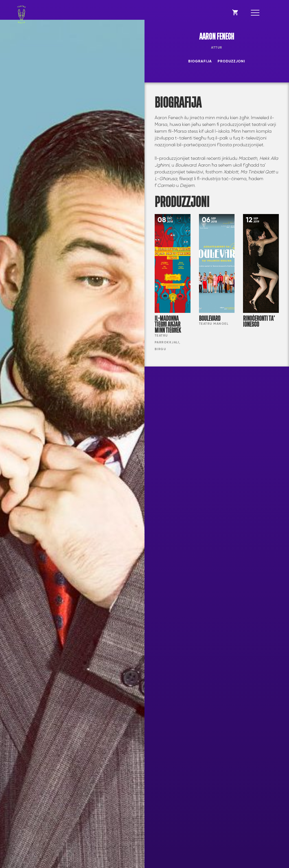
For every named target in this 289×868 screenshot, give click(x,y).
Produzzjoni (231, 61)
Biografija (200, 61)
